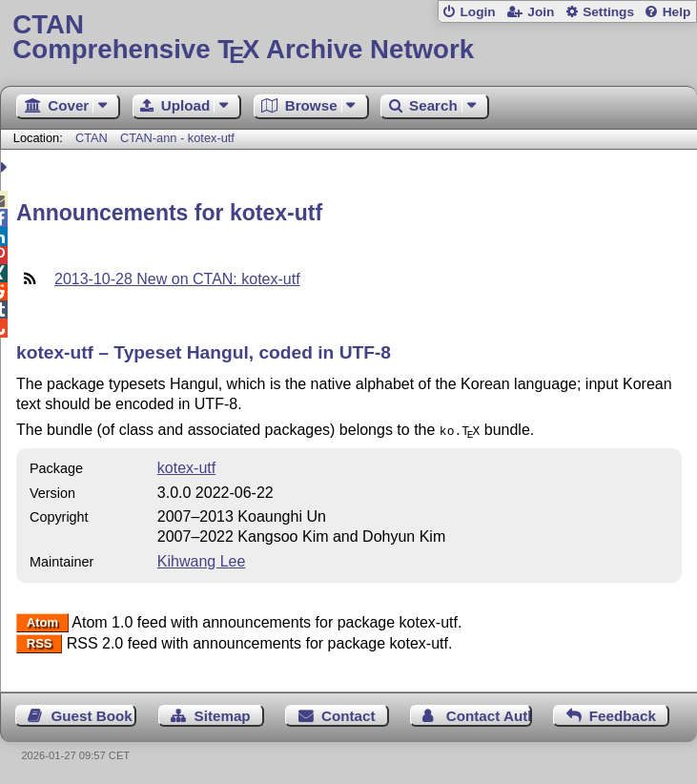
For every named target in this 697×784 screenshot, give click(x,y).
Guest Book (92, 714)
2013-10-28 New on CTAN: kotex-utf (177, 279)
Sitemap (223, 714)
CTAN (92, 138)
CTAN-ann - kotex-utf (177, 138)
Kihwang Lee (202, 559)
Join (541, 12)
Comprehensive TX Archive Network (348, 38)
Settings (608, 12)
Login (477, 12)
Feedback (623, 714)
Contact (348, 714)
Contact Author (489, 714)
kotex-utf (186, 466)
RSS (40, 642)
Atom (42, 621)
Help (677, 12)
